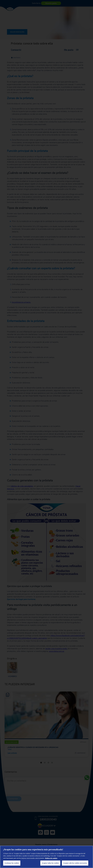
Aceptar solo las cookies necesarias (75, 863)
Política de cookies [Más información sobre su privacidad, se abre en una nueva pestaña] (51, 858)
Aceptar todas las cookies (50, 863)
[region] (46, 857)
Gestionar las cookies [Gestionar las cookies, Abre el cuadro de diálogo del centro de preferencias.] (12, 863)
